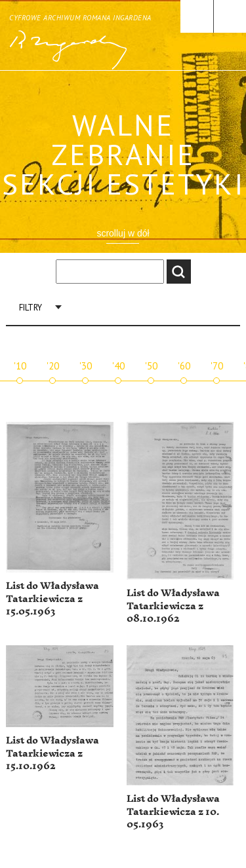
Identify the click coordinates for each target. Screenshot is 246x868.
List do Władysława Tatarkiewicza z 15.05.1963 (52, 599)
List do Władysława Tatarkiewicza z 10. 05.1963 (173, 812)
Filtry (31, 308)
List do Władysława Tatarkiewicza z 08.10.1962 (173, 606)
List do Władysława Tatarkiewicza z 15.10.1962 (52, 753)
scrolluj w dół (123, 233)
